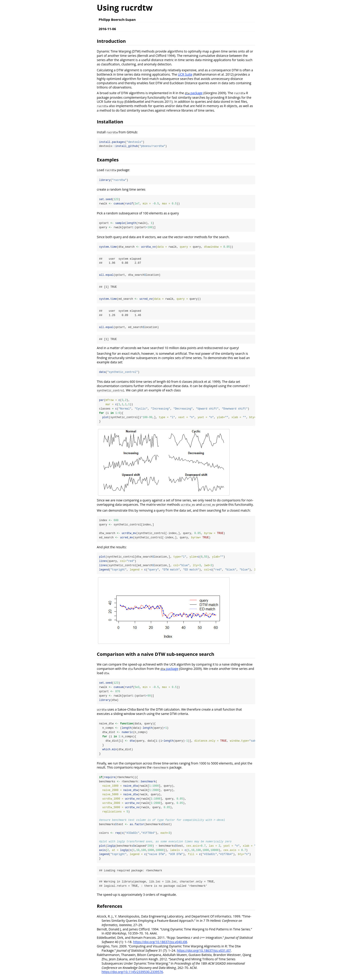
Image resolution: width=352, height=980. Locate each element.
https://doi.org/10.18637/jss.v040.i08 (160, 945)
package (194, 93)
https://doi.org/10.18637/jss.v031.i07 (204, 953)
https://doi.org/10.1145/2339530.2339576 (132, 974)
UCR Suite (185, 74)
